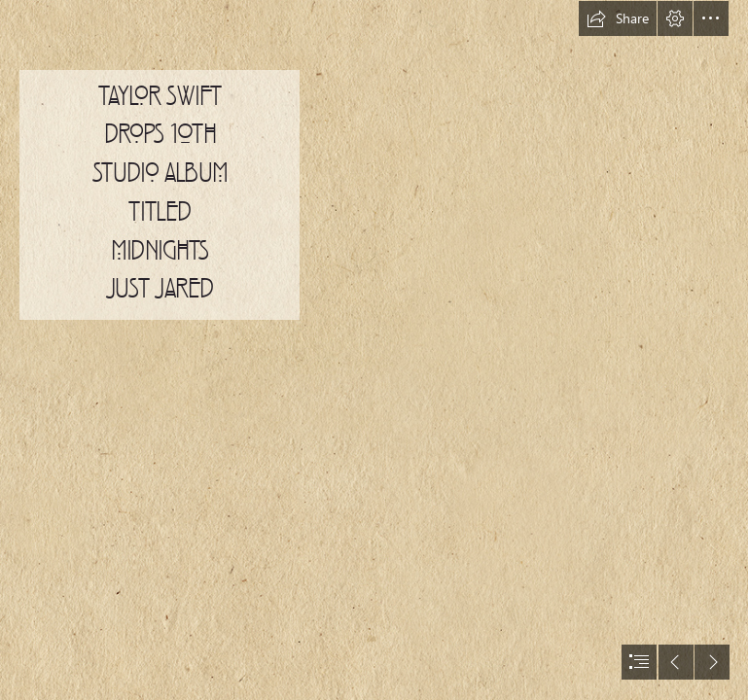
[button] (618, 18)
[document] (374, 350)
